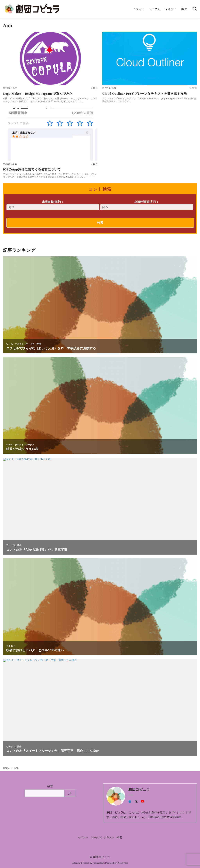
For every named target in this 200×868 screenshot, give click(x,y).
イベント (138, 9)
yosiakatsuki (99, 863)
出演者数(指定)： (53, 205)
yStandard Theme (80, 863)
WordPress (123, 863)
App (16, 768)
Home (7, 768)
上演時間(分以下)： (147, 205)
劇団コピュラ (102, 857)
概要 (184, 9)
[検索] (195, 9)
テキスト (171, 9)
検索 (100, 223)
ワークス (154, 9)
